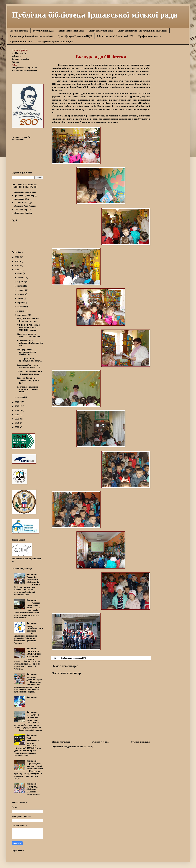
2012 (17, 257)
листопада (22, 315)
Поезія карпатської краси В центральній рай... (29, 373)
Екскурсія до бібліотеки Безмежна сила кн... (30, 320)
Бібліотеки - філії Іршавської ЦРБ (115, 36)
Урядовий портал (23, 209)
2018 (17, 411)
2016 (17, 402)
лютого (21, 277)
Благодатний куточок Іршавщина (55, 42)
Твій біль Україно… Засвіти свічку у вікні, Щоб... (28, 380)
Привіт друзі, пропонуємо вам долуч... (29, 360)
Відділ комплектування (71, 31)
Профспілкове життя (150, 36)
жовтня (21, 311)
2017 (17, 406)
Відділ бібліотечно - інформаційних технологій (142, 31)
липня (21, 298)
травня (21, 290)
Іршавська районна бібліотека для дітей (31, 36)
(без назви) (32, 574)
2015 (17, 270)
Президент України (23, 213)
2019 (17, 415)
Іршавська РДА (22, 199)
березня (21, 282)
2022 (17, 427)
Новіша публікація (61, 742)
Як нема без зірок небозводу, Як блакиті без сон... (30, 343)
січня (20, 273)
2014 (17, 266)
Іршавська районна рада (26, 195)
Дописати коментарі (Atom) (80, 747)
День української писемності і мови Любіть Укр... (26, 352)
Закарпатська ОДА (23, 203)
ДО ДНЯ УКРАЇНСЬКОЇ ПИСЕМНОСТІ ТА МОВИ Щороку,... (29, 328)
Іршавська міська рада (25, 192)
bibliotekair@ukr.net (28, 71)
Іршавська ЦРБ (79, 658)
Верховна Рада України (25, 206)
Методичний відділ (43, 31)
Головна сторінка (19, 31)
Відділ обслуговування (101, 31)
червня (21, 294)
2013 (17, 261)
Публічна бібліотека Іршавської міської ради (95, 14)
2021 (17, 423)
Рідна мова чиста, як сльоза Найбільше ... (29, 335)
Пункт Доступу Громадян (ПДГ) (75, 36)
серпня (21, 303)
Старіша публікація (140, 742)
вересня (21, 307)
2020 (17, 419)
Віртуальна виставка (21, 42)
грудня (21, 397)
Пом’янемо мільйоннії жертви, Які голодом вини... (28, 389)
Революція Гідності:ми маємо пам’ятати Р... (29, 366)
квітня (21, 286)
